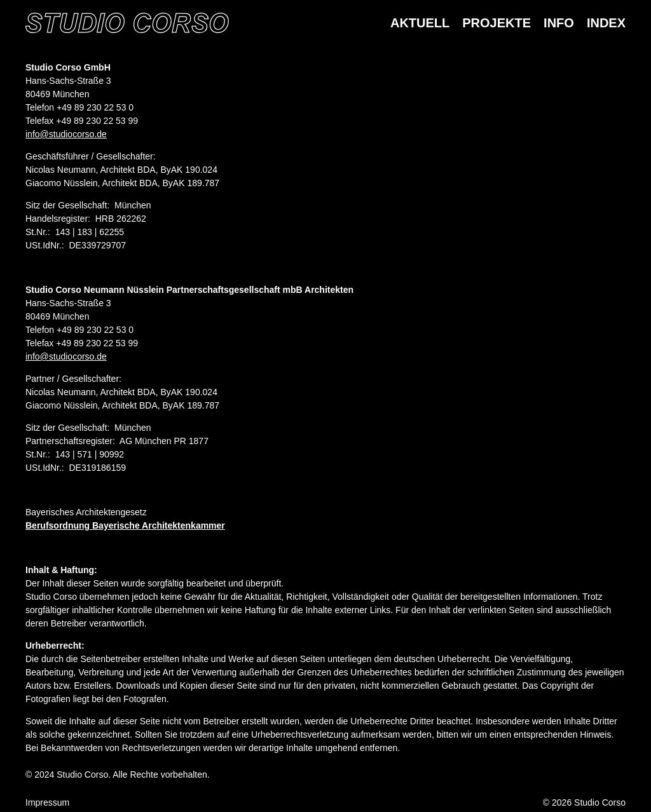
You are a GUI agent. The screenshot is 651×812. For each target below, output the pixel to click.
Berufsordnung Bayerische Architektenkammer (125, 525)
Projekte (497, 23)
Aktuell (420, 23)
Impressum (47, 802)
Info (559, 23)
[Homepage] (127, 23)
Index (606, 23)
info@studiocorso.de (66, 134)
